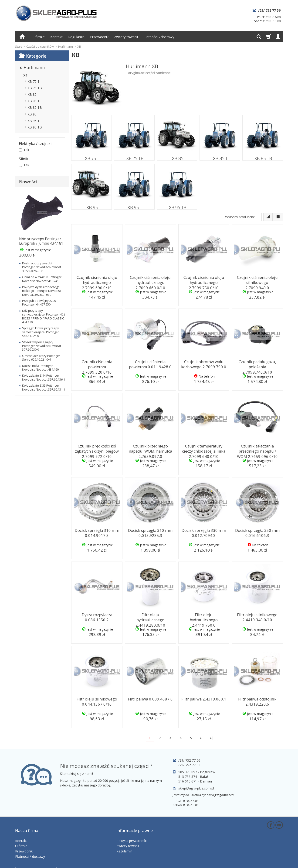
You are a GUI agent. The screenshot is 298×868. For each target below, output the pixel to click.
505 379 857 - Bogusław (197, 772)
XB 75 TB (134, 156)
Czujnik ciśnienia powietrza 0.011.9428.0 (150, 363)
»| (212, 738)
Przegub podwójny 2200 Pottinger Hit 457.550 (39, 302)
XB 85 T (220, 156)
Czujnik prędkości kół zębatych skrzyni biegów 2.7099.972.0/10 (97, 450)
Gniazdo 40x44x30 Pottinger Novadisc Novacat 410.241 (42, 279)
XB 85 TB (263, 156)
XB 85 (177, 156)
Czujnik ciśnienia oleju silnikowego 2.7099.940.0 (257, 279)
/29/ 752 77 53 (189, 765)
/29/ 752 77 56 (269, 10)
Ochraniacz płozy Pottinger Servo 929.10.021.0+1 (41, 358)
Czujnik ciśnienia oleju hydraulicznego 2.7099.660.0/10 (150, 281)
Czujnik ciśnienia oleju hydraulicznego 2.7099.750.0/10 (204, 281)
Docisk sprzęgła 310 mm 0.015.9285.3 (150, 532)
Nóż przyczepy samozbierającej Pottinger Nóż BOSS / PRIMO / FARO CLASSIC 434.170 (44, 316)
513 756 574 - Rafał (193, 777)
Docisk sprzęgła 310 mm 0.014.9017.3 (97, 532)
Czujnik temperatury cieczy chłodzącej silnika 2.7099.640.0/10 (204, 450)
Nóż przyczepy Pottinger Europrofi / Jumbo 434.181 (41, 241)
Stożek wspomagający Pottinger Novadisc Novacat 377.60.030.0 (42, 346)
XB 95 (91, 205)
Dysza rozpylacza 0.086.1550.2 (97, 616)
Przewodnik (99, 37)
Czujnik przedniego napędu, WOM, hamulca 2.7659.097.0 (150, 450)
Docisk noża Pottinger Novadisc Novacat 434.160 (40, 368)
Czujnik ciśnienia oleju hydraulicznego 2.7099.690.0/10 (97, 281)
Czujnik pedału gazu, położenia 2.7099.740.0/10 (257, 363)
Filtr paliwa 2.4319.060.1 (204, 699)
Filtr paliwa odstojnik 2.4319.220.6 (257, 701)
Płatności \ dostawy (159, 37)
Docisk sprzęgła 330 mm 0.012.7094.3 (204, 532)
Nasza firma (27, 826)
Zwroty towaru (126, 37)
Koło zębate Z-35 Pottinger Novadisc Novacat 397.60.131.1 (44, 387)
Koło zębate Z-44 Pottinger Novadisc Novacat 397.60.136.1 (44, 377)
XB (25, 75)
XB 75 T (91, 156)
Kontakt (56, 37)
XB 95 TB (177, 205)
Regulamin (76, 37)
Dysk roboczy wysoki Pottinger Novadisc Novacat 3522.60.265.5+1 (42, 267)
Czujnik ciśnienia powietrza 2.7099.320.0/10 (97, 363)
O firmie (38, 37)
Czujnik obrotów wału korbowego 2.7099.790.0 (204, 363)
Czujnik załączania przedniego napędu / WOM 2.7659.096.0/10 (257, 450)
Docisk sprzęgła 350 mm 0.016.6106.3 (257, 532)
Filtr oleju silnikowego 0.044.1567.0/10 (97, 701)
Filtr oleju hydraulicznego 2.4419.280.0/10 (150, 616)
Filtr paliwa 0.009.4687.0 (150, 699)
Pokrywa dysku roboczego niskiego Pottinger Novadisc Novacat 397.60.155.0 (42, 291)
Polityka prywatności (132, 833)
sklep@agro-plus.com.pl (196, 788)
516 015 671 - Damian (195, 781)
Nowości (28, 181)
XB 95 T (134, 205)
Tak (24, 150)
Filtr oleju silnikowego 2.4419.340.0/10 (257, 616)
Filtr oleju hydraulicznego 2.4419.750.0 (204, 616)
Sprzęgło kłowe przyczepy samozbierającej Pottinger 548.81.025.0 (41, 332)
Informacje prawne (135, 826)
